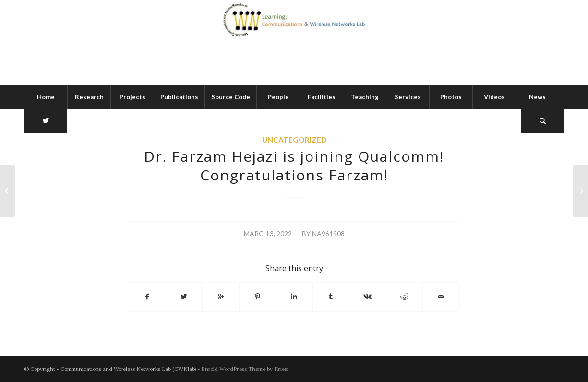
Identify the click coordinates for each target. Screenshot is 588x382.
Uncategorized (294, 140)
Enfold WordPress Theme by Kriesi (245, 369)
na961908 (328, 233)
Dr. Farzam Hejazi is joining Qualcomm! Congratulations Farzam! (294, 166)
